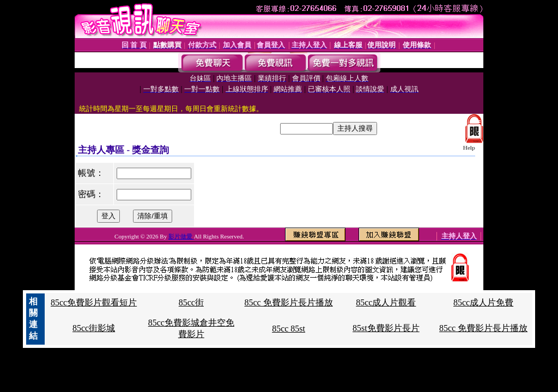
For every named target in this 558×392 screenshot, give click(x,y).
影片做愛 (181, 236)
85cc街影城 (94, 328)
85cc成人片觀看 (386, 302)
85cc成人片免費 (483, 302)
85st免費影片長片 (386, 328)
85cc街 (191, 302)
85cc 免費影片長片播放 (288, 302)
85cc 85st (289, 329)
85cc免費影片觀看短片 (94, 302)
